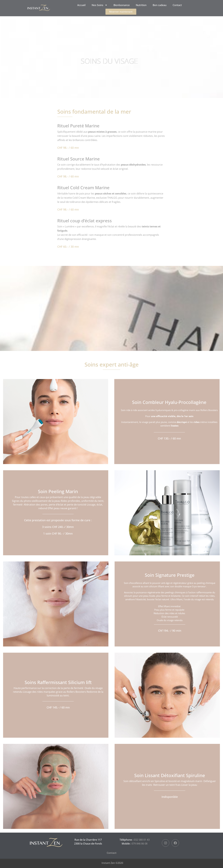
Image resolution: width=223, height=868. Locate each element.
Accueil (81, 5)
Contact (177, 5)
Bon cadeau (160, 5)
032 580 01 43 (142, 840)
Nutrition (141, 5)
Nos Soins (99, 5)
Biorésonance (122, 5)
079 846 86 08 (140, 844)
